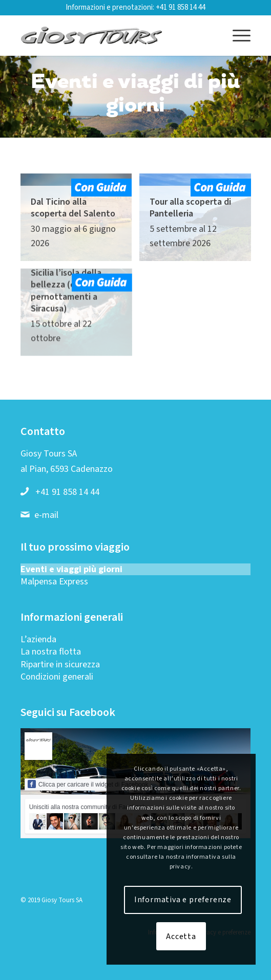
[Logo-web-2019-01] (113, 35)
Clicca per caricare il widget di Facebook (88, 784)
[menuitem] (236, 35)
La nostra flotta (51, 652)
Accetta (181, 937)
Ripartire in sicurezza (60, 665)
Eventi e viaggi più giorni (71, 569)
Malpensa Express (54, 582)
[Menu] (236, 35)
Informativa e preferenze (183, 900)
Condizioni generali (57, 677)
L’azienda (38, 639)
